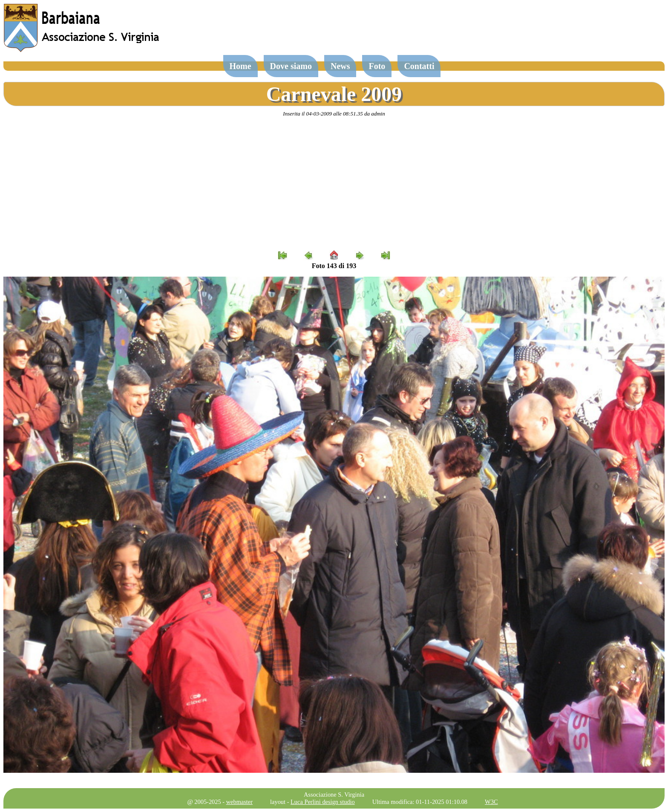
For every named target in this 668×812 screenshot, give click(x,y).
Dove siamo (291, 66)
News (340, 66)
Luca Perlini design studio (323, 802)
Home (240, 66)
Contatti (419, 66)
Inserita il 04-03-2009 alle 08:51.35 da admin (334, 114)
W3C (491, 802)
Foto (377, 66)
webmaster (239, 802)
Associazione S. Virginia (334, 795)
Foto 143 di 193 (334, 266)
